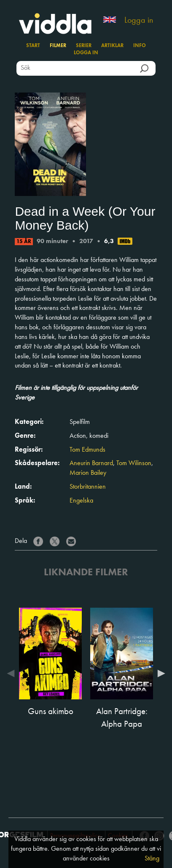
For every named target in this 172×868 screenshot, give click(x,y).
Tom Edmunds (87, 450)
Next (159, 673)
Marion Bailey (88, 473)
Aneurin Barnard (91, 463)
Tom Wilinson (134, 463)
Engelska (81, 501)
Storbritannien (88, 487)
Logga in (139, 21)
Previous (13, 673)
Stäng (152, 859)
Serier (84, 46)
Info (140, 46)
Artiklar (112, 46)
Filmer (58, 46)
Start (33, 46)
